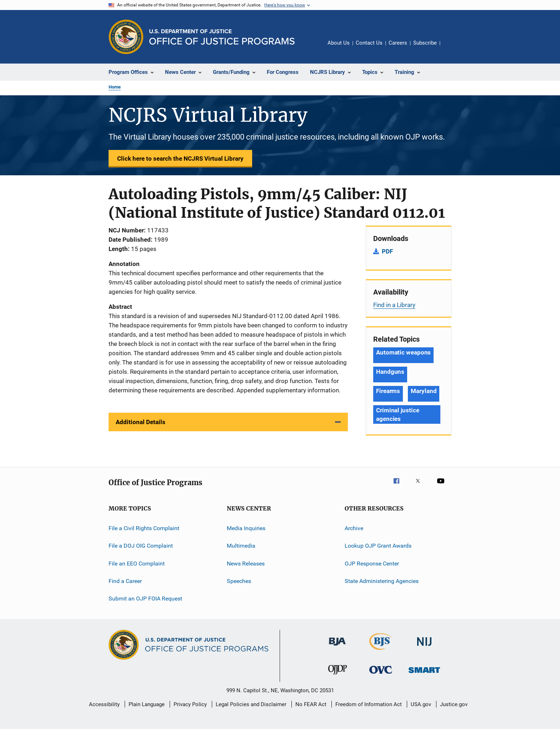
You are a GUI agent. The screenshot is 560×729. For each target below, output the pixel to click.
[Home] (222, 37)
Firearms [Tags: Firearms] (388, 391)
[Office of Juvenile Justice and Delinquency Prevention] (337, 676)
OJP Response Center (372, 564)
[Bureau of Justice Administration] (337, 647)
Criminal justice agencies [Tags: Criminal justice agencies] (397, 414)
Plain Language (147, 704)
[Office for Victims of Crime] (381, 675)
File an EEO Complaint (137, 564)
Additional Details (141, 422)
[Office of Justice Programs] (126, 37)
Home (115, 87)
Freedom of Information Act (369, 704)
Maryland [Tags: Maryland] (424, 391)
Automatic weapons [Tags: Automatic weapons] (403, 352)
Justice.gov (454, 704)
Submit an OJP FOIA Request (145, 599)
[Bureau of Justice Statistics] (381, 651)
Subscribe (425, 43)
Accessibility (104, 704)
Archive (354, 528)
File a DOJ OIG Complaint (141, 546)
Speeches (239, 581)
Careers (398, 43)
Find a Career (125, 581)
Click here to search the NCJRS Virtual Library (180, 159)
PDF (387, 251)
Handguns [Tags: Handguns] (390, 372)
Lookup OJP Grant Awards (378, 546)
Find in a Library (394, 305)
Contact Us (369, 43)
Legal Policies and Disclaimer (251, 704)
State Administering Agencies (382, 581)
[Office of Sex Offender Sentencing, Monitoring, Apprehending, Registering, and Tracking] (424, 674)
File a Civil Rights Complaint (144, 528)
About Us (339, 43)
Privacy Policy (190, 704)
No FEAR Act (311, 704)
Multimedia (241, 546)
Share (451, 48)
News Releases (246, 564)
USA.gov (421, 704)
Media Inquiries (246, 528)
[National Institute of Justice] (424, 647)
